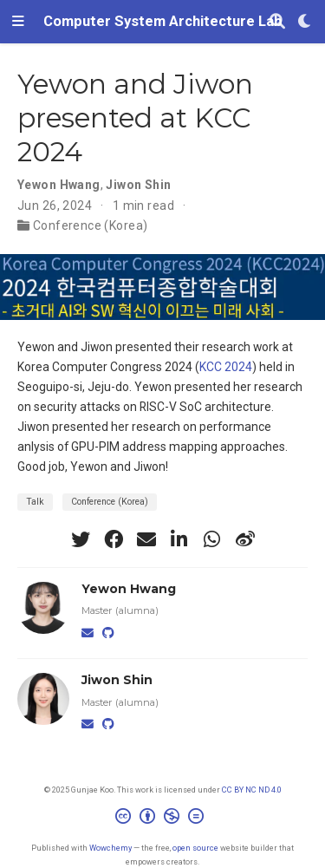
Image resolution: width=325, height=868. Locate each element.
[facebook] (114, 539)
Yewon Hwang (59, 185)
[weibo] (245, 539)
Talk (35, 502)
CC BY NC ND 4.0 (252, 790)
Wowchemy (110, 848)
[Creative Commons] (163, 819)
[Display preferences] (305, 22)
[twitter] (81, 539)
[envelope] (146, 539)
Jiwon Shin (138, 185)
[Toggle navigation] (18, 22)
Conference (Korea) (91, 225)
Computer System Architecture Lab (163, 21)
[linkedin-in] (179, 539)
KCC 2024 (226, 367)
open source (195, 848)
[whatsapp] (212, 539)
